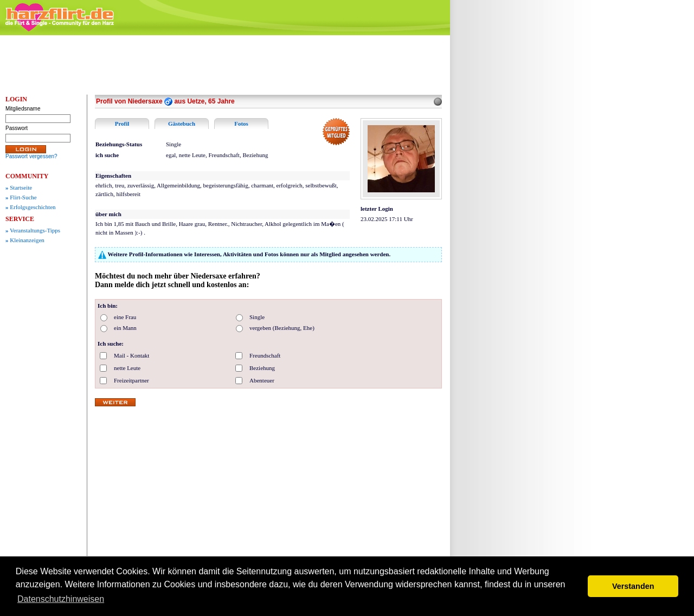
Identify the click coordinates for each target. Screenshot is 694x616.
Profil (122, 124)
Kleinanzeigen (25, 240)
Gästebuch (182, 124)
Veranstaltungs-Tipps (33, 230)
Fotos (241, 124)
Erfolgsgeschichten (31, 207)
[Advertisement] (537, 203)
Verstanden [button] (633, 586)
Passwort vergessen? (31, 156)
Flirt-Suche (21, 197)
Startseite (19, 187)
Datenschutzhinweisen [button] (61, 599)
